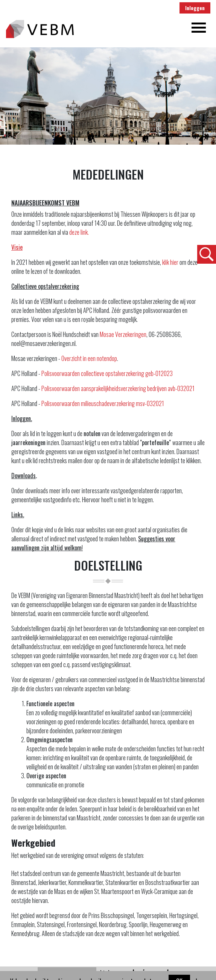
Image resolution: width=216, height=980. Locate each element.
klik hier (171, 262)
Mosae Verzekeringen (123, 334)
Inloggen (195, 8)
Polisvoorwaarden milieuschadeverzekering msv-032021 (103, 403)
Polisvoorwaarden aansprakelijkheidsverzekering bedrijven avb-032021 (118, 388)
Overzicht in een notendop (89, 358)
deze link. (79, 232)
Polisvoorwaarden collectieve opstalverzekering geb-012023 (106, 373)
